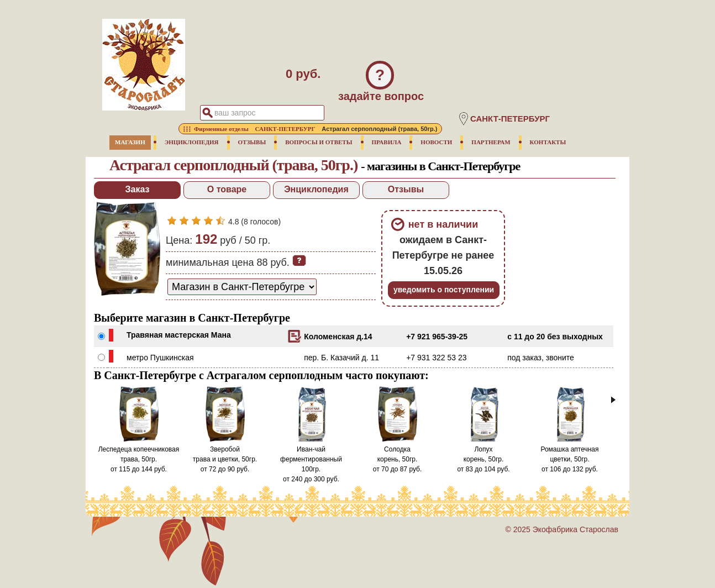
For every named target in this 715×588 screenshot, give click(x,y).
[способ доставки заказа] (242, 287)
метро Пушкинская (160, 358)
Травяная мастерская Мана (179, 335)
